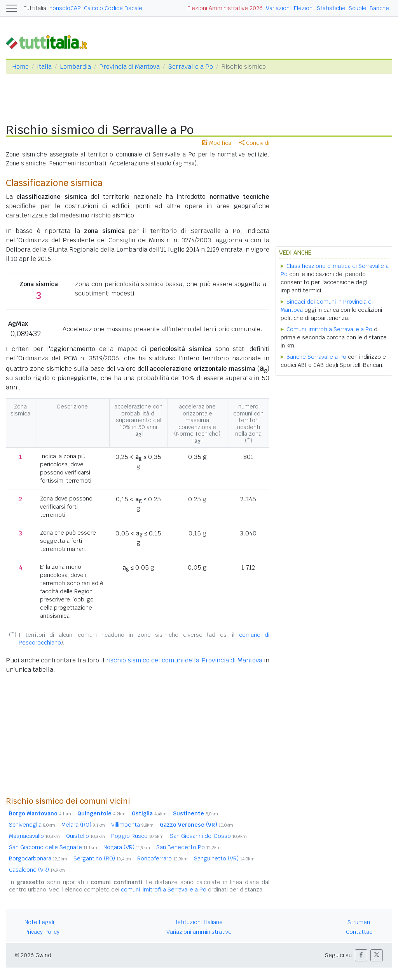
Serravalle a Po (190, 67)
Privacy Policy (42, 932)
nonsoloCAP (65, 8)
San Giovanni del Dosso (208, 836)
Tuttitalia (35, 8)
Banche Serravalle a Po (316, 357)
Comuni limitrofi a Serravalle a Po (329, 329)
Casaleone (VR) (37, 870)
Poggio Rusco (137, 836)
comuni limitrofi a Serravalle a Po (164, 890)
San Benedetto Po (189, 847)
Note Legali (39, 922)
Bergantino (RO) (102, 858)
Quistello (86, 836)
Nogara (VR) (127, 847)
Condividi (254, 143)
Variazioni (278, 8)
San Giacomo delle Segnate (53, 847)
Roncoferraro (162, 858)
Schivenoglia (32, 825)
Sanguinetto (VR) (224, 858)
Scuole (358, 8)
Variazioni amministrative (199, 932)
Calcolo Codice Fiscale (113, 8)
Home (20, 67)
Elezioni (304, 8)
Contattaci (360, 932)
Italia (44, 67)
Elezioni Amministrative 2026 (225, 8)
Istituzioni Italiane (199, 922)
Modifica (217, 143)
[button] (361, 955)
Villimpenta (132, 825)
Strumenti (360, 922)
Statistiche (331, 8)
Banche (379, 8)
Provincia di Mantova (129, 67)
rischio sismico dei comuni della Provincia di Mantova (184, 660)
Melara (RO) (83, 825)
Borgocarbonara (38, 858)
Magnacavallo (34, 836)
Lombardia (75, 67)
